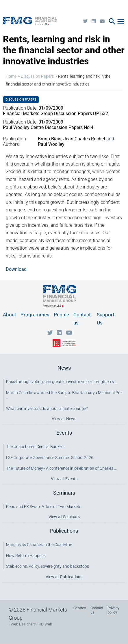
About (10, 315)
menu (121, 21)
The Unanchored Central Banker (35, 447)
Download (16, 269)
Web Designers (23, 624)
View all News (64, 419)
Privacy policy (113, 610)
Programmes (35, 315)
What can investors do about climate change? (47, 409)
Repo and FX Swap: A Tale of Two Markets (44, 507)
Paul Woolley (51, 144)
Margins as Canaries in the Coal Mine (39, 545)
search (112, 21)
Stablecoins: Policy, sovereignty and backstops (48, 566)
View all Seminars (64, 517)
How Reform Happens (26, 556)
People (61, 315)
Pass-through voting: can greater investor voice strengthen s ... (62, 382)
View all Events (64, 479)
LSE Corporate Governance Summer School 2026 (50, 458)
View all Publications (64, 577)
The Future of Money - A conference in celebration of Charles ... (61, 468)
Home (11, 76)
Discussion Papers (37, 76)
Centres (80, 608)
